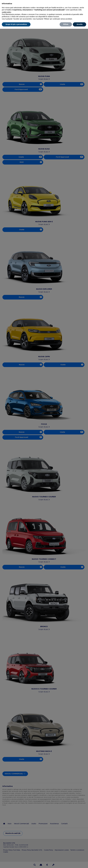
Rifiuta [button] (66, 24)
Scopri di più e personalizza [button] (16, 24)
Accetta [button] (80, 24)
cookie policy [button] (6, 12)
